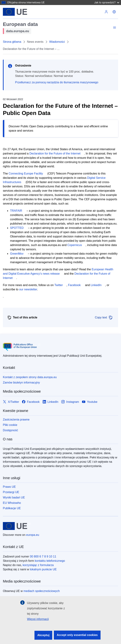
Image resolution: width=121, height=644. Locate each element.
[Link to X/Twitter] (11, 402)
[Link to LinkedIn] (51, 402)
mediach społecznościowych (42, 591)
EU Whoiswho (12, 503)
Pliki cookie (10, 425)
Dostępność (11, 430)
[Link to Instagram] (70, 402)
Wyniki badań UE (14, 497)
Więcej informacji (38, 619)
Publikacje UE (12, 508)
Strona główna (12, 42)
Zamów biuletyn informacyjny (21, 383)
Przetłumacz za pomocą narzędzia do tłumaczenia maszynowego (57, 82)
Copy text (104, 318)
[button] (114, 12)
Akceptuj (43, 635)
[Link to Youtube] (90, 402)
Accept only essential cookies (77, 635)
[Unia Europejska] (15, 12)
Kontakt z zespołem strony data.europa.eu (30, 377)
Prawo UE (9, 487)
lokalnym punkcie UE (43, 569)
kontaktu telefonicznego (50, 561)
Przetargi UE (11, 492)
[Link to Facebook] (31, 402)
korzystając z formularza (38, 565)
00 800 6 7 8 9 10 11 (43, 556)
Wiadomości (57, 42)
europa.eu (33, 535)
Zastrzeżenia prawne (16, 420)
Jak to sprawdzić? (107, 2)
